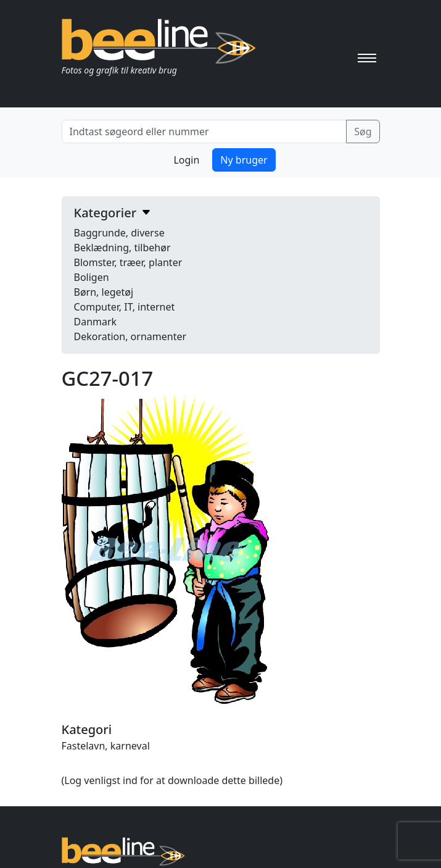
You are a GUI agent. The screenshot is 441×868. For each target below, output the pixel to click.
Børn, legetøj (104, 292)
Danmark (96, 322)
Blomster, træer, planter (128, 262)
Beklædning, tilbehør (122, 248)
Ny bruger (244, 160)
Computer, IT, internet (125, 307)
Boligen (92, 277)
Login (186, 160)
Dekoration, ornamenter (130, 336)
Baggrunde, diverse (119, 233)
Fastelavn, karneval (106, 746)
